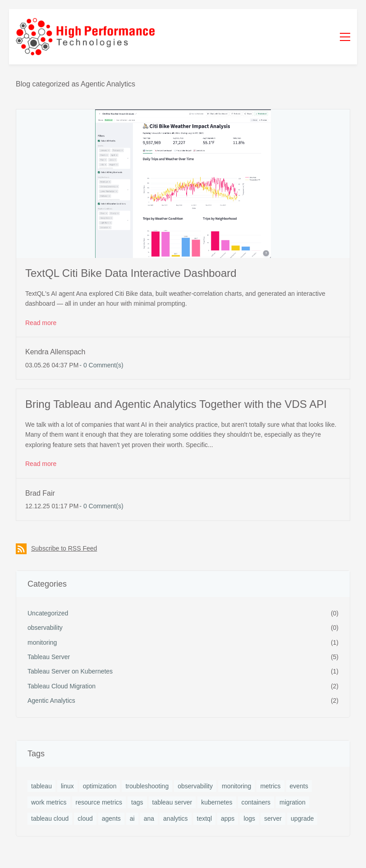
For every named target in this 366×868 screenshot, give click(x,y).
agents (111, 818)
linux (67, 786)
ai (132, 818)
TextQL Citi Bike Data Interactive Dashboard (131, 273)
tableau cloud (50, 818)
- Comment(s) (101, 365)
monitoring (42, 642)
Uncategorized (48, 613)
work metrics (49, 802)
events (299, 786)
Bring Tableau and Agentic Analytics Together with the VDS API (176, 404)
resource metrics (99, 802)
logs (249, 818)
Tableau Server (49, 657)
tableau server (172, 802)
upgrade (302, 818)
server (273, 818)
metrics (270, 786)
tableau (41, 786)
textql (204, 818)
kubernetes (217, 802)
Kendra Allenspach (55, 352)
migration (293, 802)
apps (228, 818)
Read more (41, 323)
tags (137, 802)
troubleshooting (147, 786)
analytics (175, 818)
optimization (100, 786)
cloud (85, 818)
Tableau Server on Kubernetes (70, 671)
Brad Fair (40, 493)
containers (256, 802)
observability (45, 628)
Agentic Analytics (51, 701)
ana (149, 818)
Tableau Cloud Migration (62, 686)
